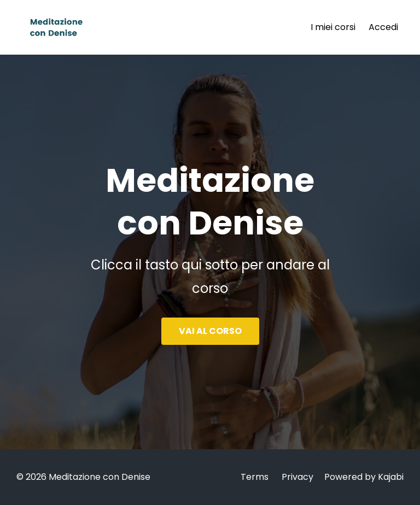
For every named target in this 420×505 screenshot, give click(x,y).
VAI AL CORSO (210, 331)
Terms (255, 477)
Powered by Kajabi (364, 477)
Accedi (383, 27)
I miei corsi (333, 27)
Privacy (297, 477)
